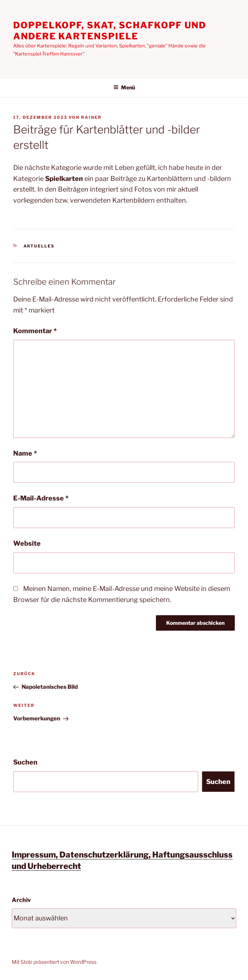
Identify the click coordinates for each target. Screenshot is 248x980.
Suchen (25, 762)
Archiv (21, 900)
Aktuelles (39, 246)
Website (27, 543)
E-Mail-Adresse (41, 498)
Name (25, 453)
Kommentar (35, 331)
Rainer (91, 117)
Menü (124, 87)
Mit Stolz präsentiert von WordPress (54, 962)
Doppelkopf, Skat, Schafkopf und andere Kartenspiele (110, 31)
